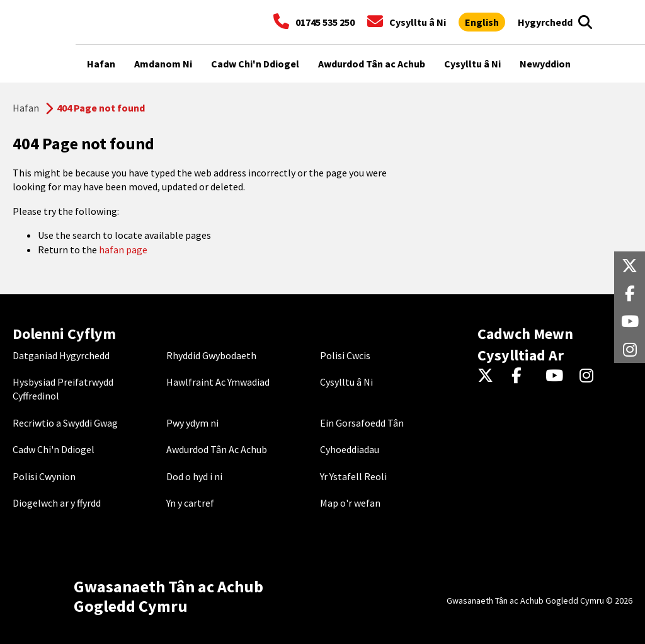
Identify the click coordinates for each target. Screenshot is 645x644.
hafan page (123, 250)
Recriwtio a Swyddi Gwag (65, 423)
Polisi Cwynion (44, 476)
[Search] (585, 22)
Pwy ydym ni (192, 423)
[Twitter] (488, 376)
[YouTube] (557, 376)
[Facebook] (522, 376)
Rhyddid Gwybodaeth (211, 355)
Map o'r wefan (350, 503)
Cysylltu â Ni (346, 382)
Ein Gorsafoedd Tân (362, 423)
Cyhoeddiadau (350, 449)
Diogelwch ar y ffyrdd (57, 503)
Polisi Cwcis (345, 355)
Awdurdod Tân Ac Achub (217, 449)
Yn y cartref (190, 503)
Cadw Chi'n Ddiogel (54, 449)
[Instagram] (591, 376)
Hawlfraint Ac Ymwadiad (218, 382)
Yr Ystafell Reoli (353, 476)
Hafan (26, 108)
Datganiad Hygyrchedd (61, 355)
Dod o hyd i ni (194, 476)
